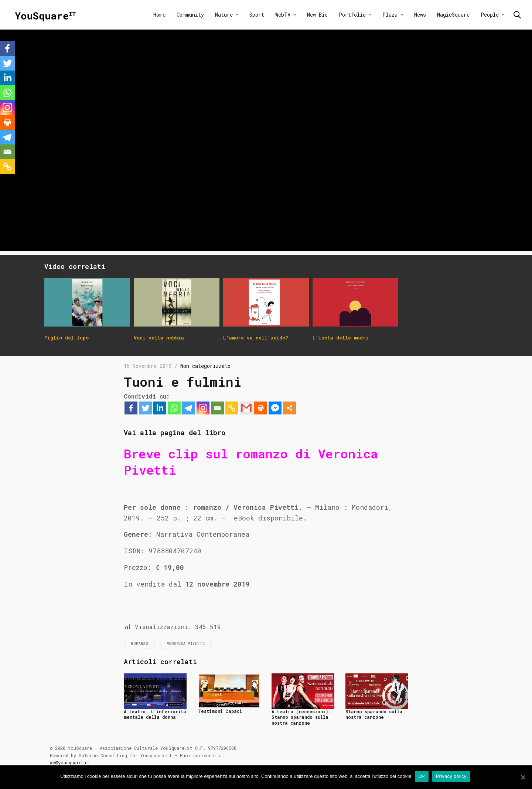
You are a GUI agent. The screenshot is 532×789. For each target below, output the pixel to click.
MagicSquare (453, 15)
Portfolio (352, 15)
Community (190, 15)
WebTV (283, 15)
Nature (224, 15)
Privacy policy (453, 777)
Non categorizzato (205, 366)
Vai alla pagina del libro (189, 432)
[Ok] (523, 778)
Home (159, 15)
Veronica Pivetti (186, 644)
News (420, 15)
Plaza (390, 15)
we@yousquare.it (70, 762)
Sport (257, 15)
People (490, 15)
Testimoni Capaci (220, 711)
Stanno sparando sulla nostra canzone (374, 714)
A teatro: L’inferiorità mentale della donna (155, 714)
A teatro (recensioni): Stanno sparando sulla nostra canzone (301, 717)
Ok (423, 777)
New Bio (317, 15)
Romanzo (139, 644)
